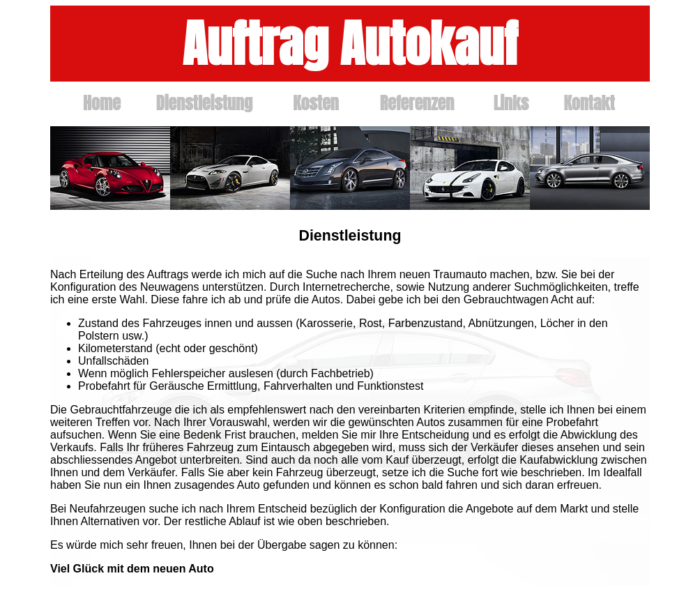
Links (511, 103)
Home (102, 103)
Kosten (316, 103)
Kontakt (589, 103)
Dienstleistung (204, 103)
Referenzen (417, 103)
